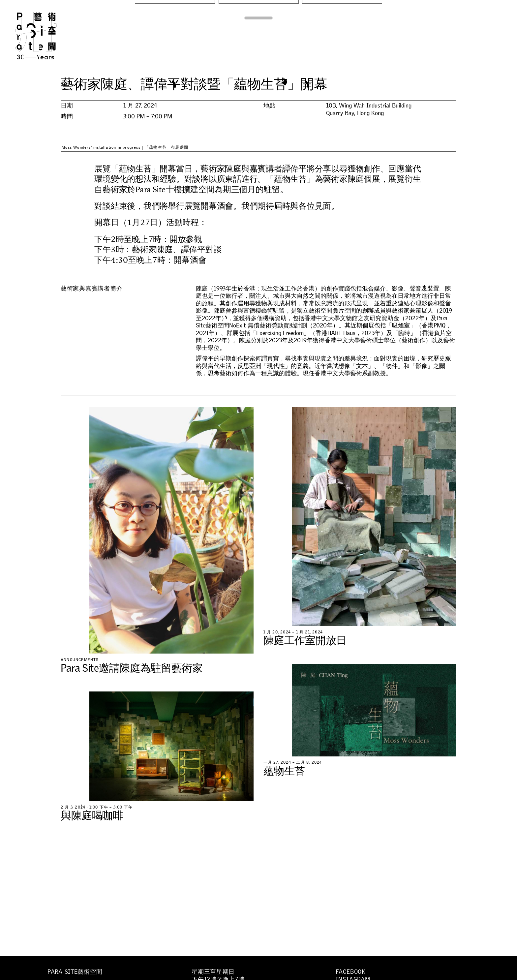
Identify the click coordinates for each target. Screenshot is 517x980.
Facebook (351, 972)
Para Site (47, 36)
